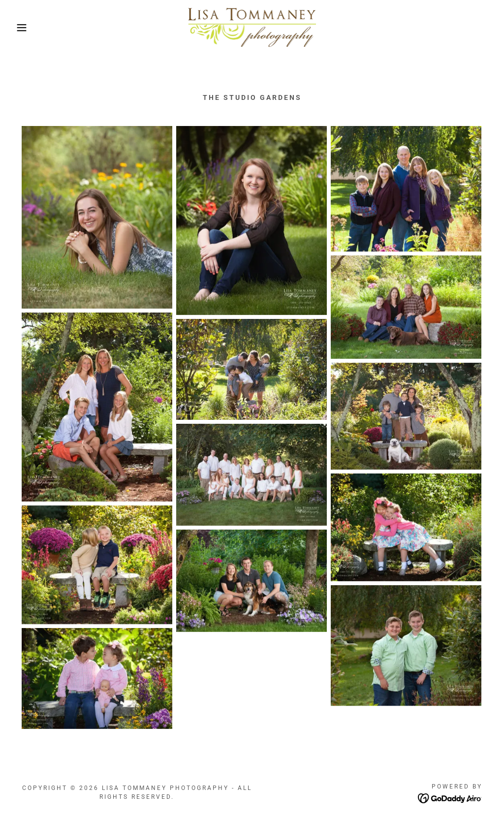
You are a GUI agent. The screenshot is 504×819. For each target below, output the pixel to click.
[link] (252, 27)
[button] (25, 28)
